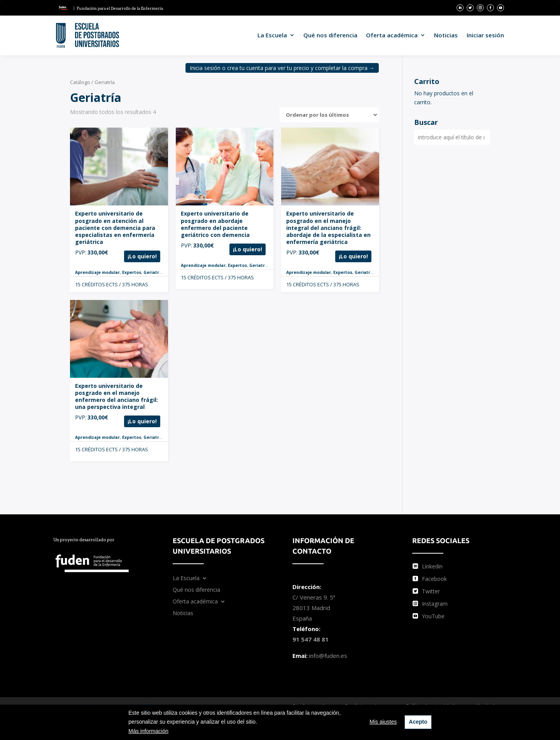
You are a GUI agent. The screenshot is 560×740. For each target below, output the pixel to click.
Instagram (435, 604)
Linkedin (432, 566)
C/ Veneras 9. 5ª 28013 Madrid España (314, 608)
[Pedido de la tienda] (329, 115)
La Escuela (272, 35)
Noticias (446, 35)
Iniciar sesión (485, 35)
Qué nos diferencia (330, 35)
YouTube (433, 616)
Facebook (434, 579)
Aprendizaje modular (97, 272)
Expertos (132, 272)
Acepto (418, 722)
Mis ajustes (383, 722)
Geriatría (153, 272)
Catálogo (80, 82)
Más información (148, 731)
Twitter (431, 591)
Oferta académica (392, 35)
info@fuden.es (328, 656)
